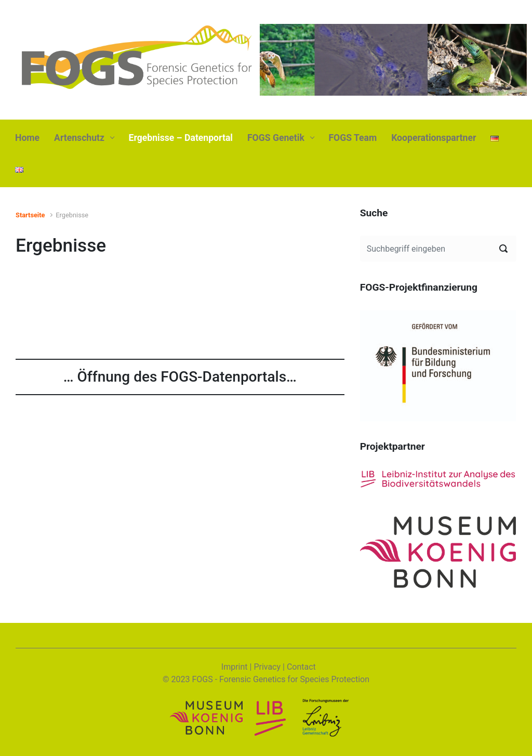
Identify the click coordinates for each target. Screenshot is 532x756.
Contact (301, 667)
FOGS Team (353, 138)
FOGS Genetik (276, 138)
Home (27, 138)
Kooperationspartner (434, 138)
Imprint (235, 667)
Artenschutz (79, 138)
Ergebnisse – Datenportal (181, 138)
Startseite (30, 215)
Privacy (267, 667)
